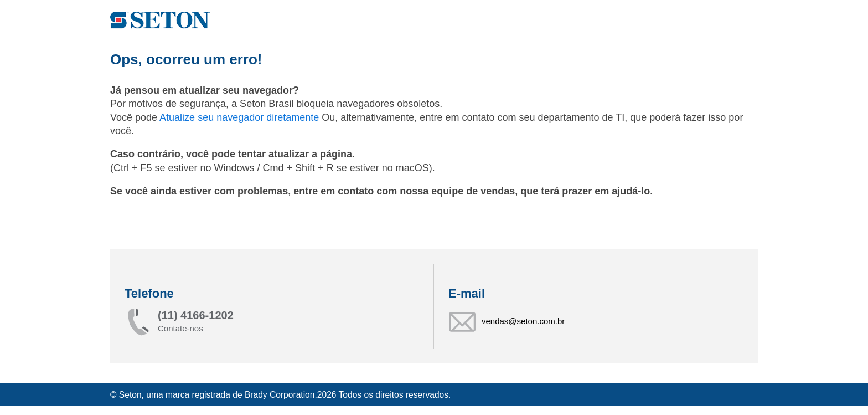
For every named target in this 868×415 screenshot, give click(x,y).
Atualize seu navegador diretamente (241, 117)
